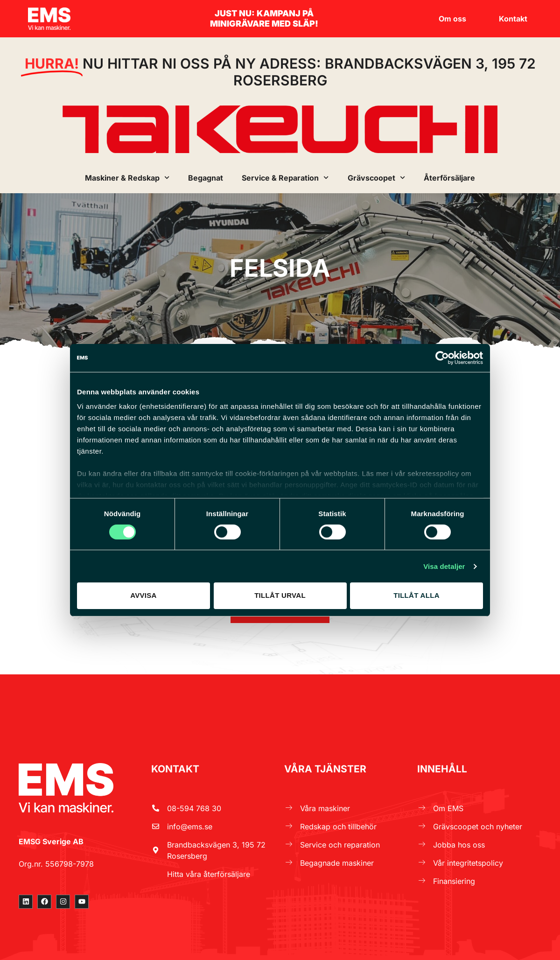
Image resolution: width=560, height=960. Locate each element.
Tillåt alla (416, 595)
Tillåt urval (280, 595)
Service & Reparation (285, 178)
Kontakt (513, 19)
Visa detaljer (444, 566)
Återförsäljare (449, 178)
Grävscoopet (376, 178)
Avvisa (143, 595)
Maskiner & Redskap (127, 178)
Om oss (455, 19)
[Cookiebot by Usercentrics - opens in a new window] (442, 357)
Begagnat (206, 178)
